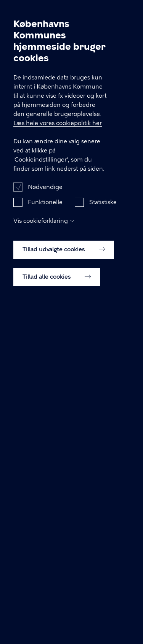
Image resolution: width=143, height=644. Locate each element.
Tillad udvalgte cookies (64, 253)
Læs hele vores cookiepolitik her (58, 127)
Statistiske (103, 206)
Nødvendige (45, 190)
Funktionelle (45, 206)
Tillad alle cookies (57, 280)
